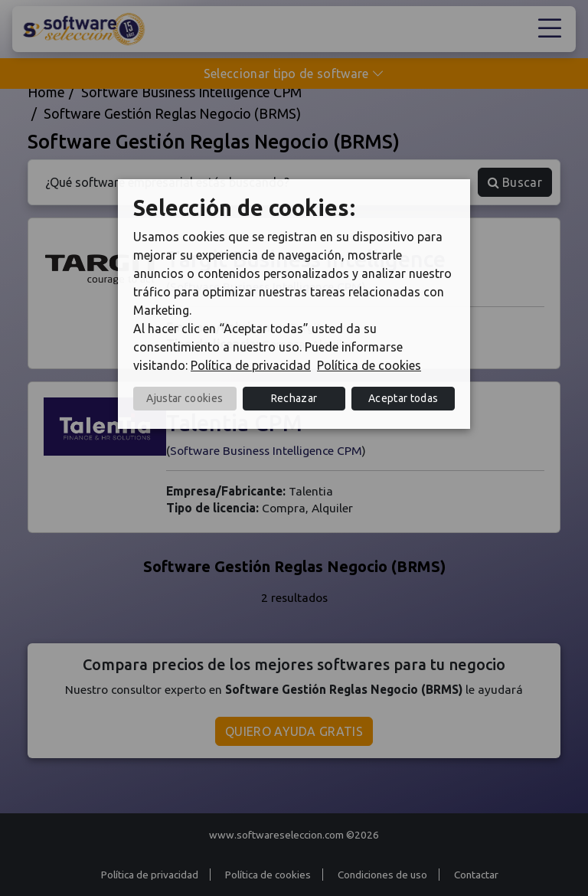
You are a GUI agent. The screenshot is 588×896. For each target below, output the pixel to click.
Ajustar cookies (185, 398)
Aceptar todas (403, 398)
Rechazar (294, 398)
